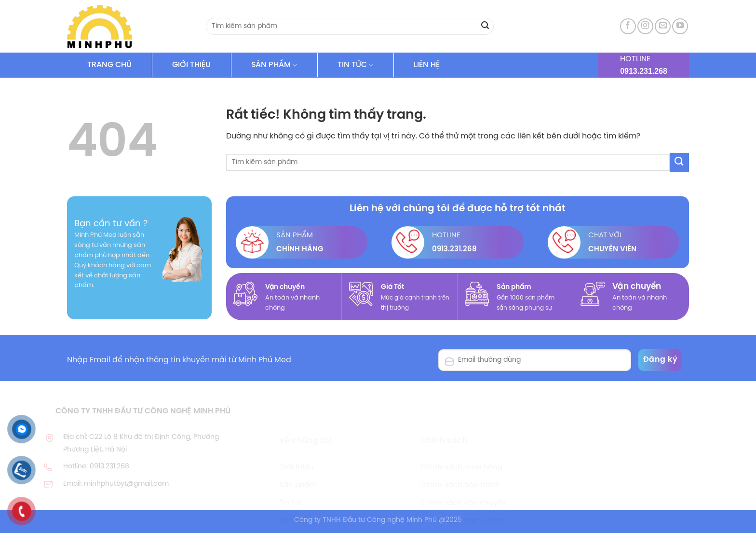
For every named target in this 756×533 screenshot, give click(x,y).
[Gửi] (485, 27)
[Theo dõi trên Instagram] (645, 26)
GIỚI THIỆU (191, 65)
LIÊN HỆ (427, 65)
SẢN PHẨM (274, 65)
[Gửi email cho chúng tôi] (663, 26)
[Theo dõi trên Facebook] (628, 26)
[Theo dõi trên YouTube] (680, 26)
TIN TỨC (355, 65)
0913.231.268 (644, 71)
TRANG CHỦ (109, 65)
